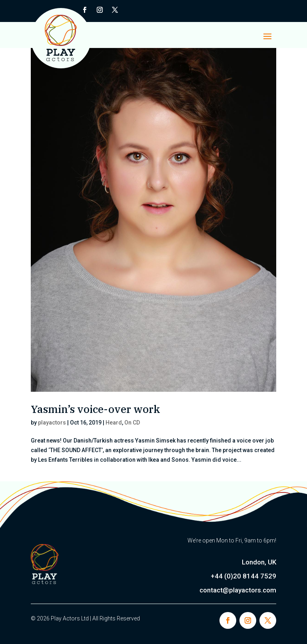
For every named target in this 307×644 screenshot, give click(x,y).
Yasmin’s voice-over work (96, 409)
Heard (114, 423)
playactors (52, 423)
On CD (132, 423)
